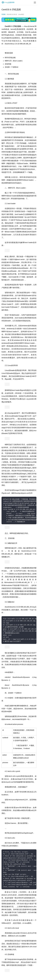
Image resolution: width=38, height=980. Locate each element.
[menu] (35, 3)
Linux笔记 (21, 14)
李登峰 (3, 14)
